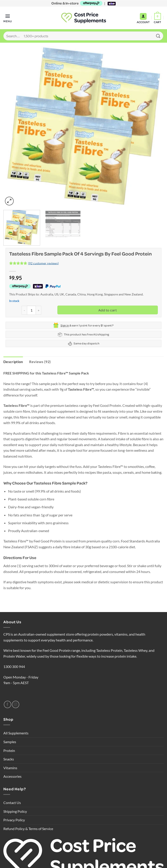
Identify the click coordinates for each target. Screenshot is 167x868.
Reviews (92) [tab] (40, 362)
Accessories (12, 777)
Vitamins (10, 768)
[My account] (143, 16)
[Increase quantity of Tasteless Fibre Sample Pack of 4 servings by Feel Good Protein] (39, 310)
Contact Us (12, 803)
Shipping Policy (15, 811)
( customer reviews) (43, 263)
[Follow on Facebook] (8, 704)
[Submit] (158, 36)
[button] (8, 18)
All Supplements (16, 733)
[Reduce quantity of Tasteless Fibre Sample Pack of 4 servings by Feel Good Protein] (24, 310)
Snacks (9, 759)
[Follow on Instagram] (16, 704)
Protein (9, 750)
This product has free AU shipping (83, 335)
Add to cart (108, 310)
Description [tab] (13, 362)
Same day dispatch (83, 344)
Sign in (65, 325)
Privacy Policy (14, 820)
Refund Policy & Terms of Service (28, 829)
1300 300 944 (14, 667)
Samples (10, 742)
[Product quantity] (31, 310)
